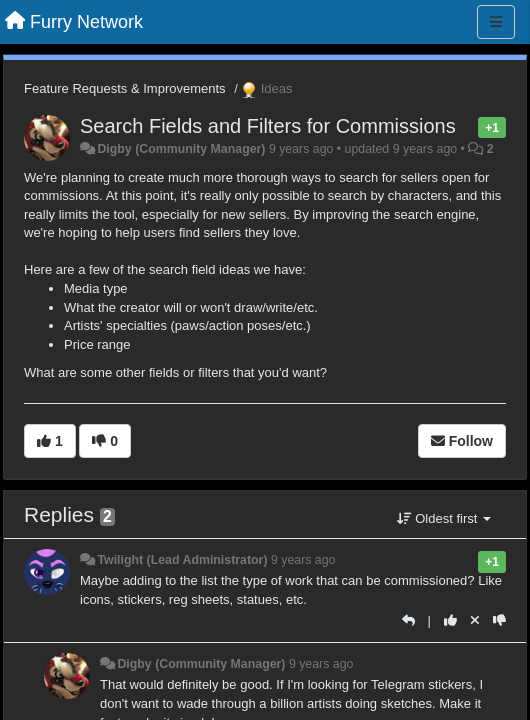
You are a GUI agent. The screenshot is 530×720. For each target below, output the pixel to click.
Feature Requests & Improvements (125, 88)
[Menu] (496, 22)
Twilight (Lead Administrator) (182, 560)
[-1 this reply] (499, 620)
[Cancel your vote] (475, 620)
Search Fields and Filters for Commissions (268, 126)
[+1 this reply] (450, 620)
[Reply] (408, 620)
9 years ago (303, 560)
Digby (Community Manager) (181, 149)
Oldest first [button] (444, 518)
